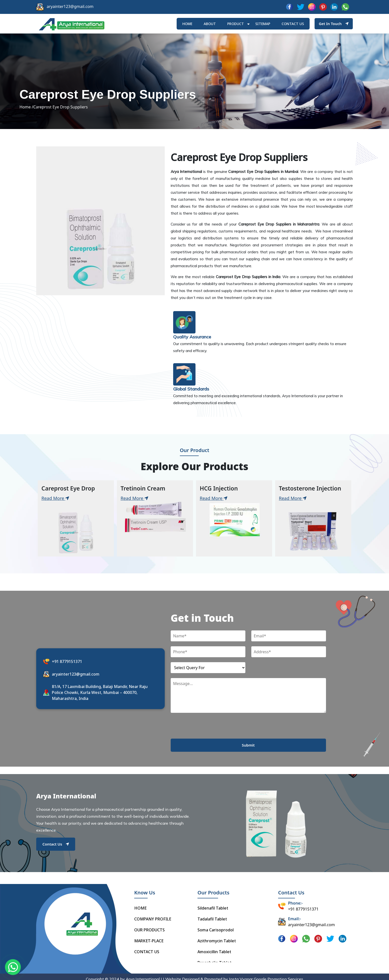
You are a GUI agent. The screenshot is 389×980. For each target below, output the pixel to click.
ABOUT (210, 24)
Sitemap (263, 24)
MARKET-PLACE (149, 936)
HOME (187, 24)
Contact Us (56, 849)
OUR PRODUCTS (149, 925)
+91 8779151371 (67, 666)
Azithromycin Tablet (217, 936)
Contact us (293, 24)
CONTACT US (147, 947)
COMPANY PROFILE (153, 915)
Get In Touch (334, 24)
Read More (55, 503)
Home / (26, 111)
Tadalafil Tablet (212, 915)
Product (236, 24)
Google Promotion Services (278, 975)
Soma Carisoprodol (216, 925)
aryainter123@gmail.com (70, 6)
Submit (248, 750)
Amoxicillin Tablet (214, 947)
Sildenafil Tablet (213, 904)
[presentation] (208, 734)
